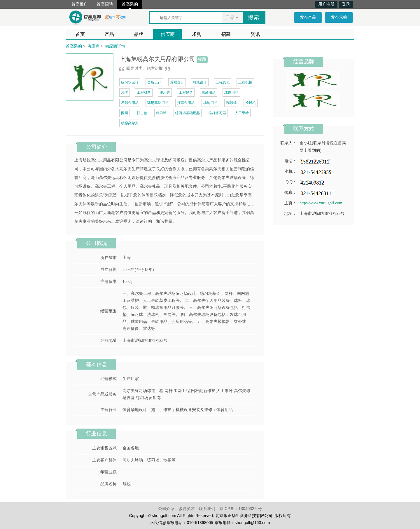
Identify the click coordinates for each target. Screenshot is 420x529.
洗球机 (231, 103)
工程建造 (186, 93)
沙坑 (125, 93)
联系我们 (207, 509)
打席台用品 (186, 103)
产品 (109, 34)
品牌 (139, 34)
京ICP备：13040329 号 (241, 509)
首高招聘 (105, 4)
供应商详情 (115, 46)
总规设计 (200, 82)
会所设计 (154, 82)
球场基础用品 (158, 103)
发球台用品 (130, 103)
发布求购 (339, 17)
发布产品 (308, 17)
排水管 (165, 93)
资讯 (255, 34)
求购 (197, 34)
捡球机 (251, 103)
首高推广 (80, 4)
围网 (125, 113)
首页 (80, 34)
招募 (226, 34)
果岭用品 (209, 93)
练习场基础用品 (188, 113)
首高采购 (130, 4)
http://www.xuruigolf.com (321, 203)
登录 (346, 4)
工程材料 (144, 93)
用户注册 (326, 4)
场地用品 (210, 103)
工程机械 (245, 82)
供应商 (168, 34)
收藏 (202, 59)
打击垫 (142, 113)
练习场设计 (130, 82)
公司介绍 (166, 509)
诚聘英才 (187, 509)
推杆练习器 (217, 113)
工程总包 (223, 82)
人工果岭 (242, 113)
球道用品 (231, 93)
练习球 (161, 113)
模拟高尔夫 (130, 123)
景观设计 (177, 82)
